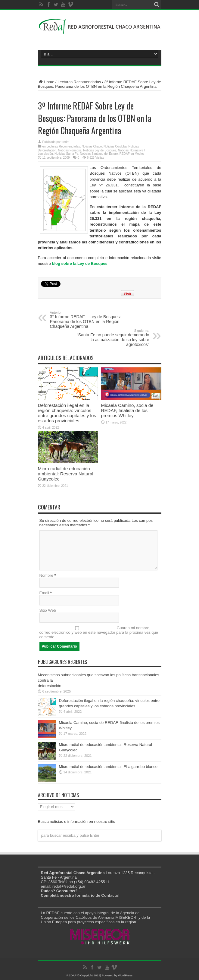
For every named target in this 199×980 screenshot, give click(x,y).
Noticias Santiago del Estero (99, 154)
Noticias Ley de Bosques (100, 150)
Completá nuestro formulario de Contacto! (80, 895)
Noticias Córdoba (115, 146)
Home (46, 82)
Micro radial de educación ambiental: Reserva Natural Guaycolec (66, 474)
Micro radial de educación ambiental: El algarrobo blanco (108, 767)
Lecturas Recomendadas (79, 82)
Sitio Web (48, 610)
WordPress (125, 975)
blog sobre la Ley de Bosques (80, 263)
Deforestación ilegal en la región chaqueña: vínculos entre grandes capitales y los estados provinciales (67, 413)
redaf (66, 142)
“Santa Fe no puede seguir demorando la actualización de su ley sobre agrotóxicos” (112, 338)
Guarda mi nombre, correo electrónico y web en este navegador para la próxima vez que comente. (99, 632)
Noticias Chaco (92, 146)
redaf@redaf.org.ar (69, 886)
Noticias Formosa (70, 150)
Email (44, 593)
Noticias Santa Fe (66, 154)
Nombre (46, 575)
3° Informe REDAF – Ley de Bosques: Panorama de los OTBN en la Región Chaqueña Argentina (87, 320)
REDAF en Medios (132, 154)
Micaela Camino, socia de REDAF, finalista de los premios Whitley (127, 410)
